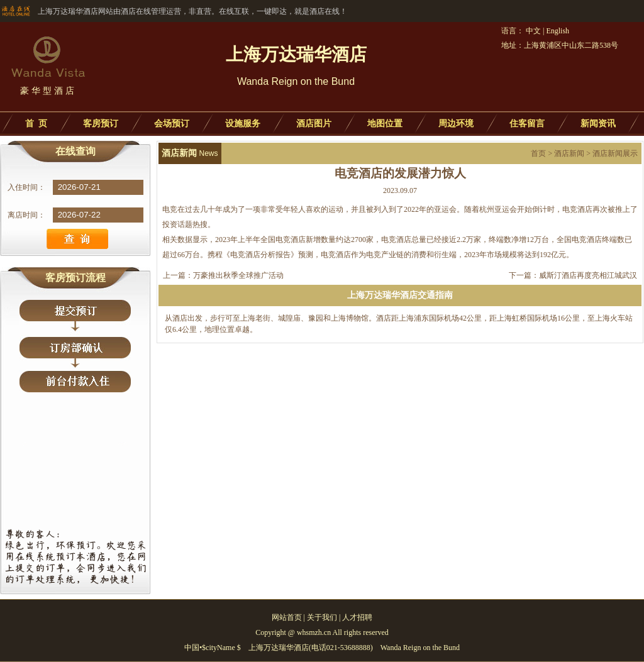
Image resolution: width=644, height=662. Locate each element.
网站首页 (287, 617)
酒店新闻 (569, 153)
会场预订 (172, 124)
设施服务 (243, 124)
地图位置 (385, 124)
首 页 (36, 124)
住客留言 (527, 124)
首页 (538, 153)
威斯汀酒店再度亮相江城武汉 (588, 275)
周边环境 (456, 124)
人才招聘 (357, 617)
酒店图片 (314, 124)
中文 (533, 31)
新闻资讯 (598, 124)
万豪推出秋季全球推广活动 (238, 275)
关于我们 (322, 617)
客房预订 (101, 124)
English (558, 31)
